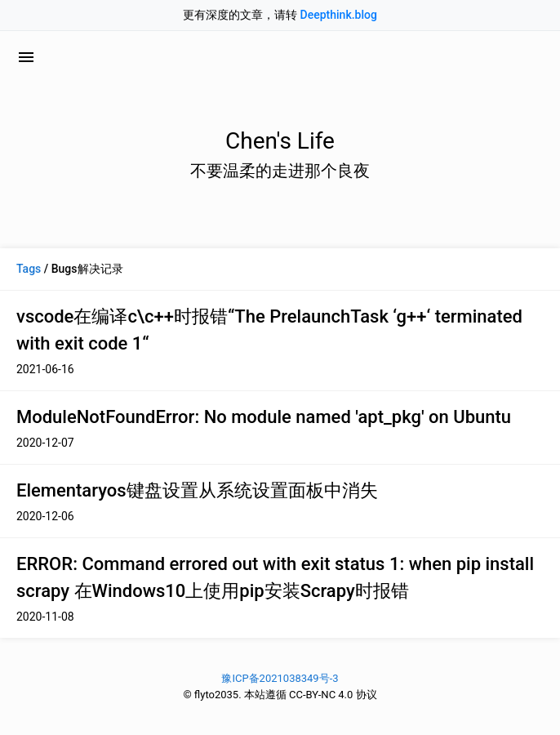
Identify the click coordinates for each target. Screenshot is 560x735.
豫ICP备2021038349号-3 (280, 678)
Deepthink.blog (339, 15)
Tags (29, 269)
